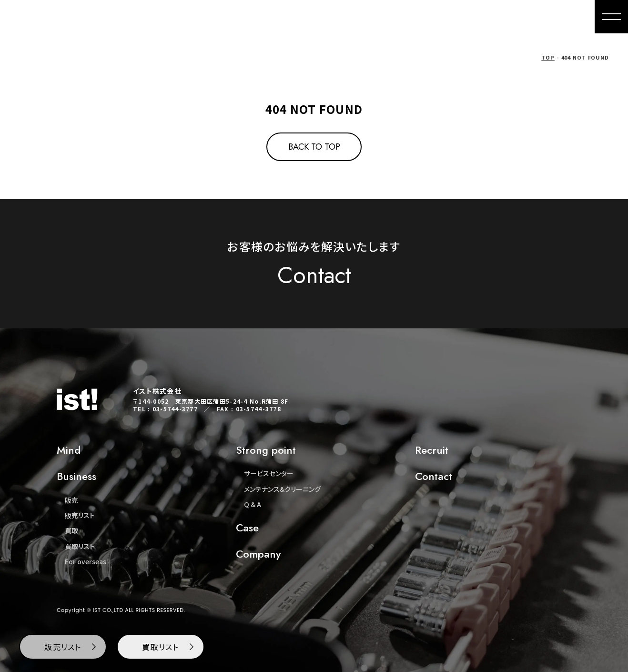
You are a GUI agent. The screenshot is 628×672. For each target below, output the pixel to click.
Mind (323, 17)
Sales (361, 17)
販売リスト (80, 515)
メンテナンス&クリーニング (282, 489)
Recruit (432, 450)
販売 (71, 500)
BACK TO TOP (314, 147)
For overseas (456, 17)
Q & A (253, 504)
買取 (71, 530)
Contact (566, 17)
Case (247, 528)
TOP (548, 57)
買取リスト (80, 546)
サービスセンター (269, 473)
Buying (401, 17)
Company (516, 17)
